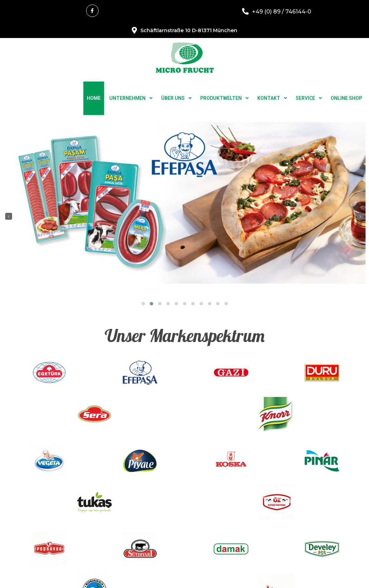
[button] (143, 282)
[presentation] (9, 195)
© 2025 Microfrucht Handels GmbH (184, 575)
